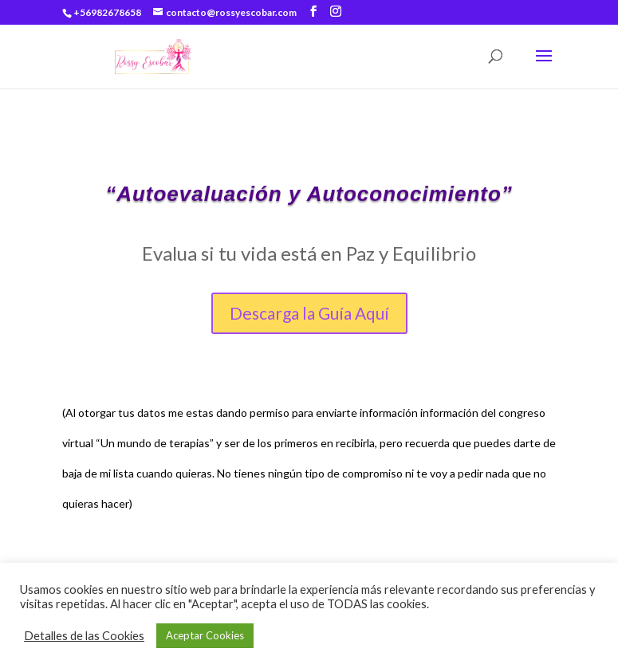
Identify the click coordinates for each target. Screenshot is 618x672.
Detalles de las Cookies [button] (84, 636)
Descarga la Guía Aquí (309, 313)
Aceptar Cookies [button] (205, 635)
